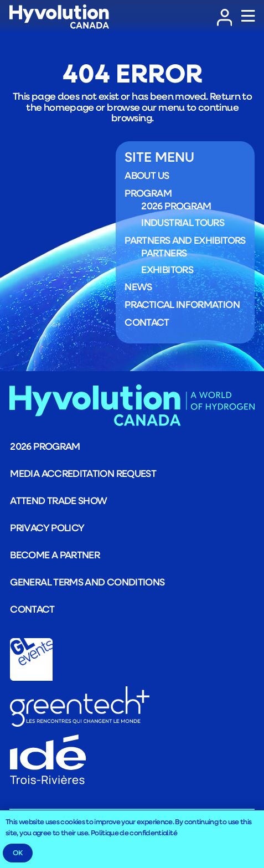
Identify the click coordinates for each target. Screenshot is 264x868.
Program (148, 193)
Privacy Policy (47, 527)
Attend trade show (58, 500)
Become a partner (55, 554)
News (138, 287)
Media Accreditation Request (83, 473)
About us (147, 176)
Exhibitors (167, 269)
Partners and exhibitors (185, 240)
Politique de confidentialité (134, 833)
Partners (164, 253)
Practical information (182, 305)
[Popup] (248, 17)
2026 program (176, 206)
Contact (147, 322)
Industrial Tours (183, 222)
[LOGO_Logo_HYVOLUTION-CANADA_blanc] (59, 17)
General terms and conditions (87, 582)
